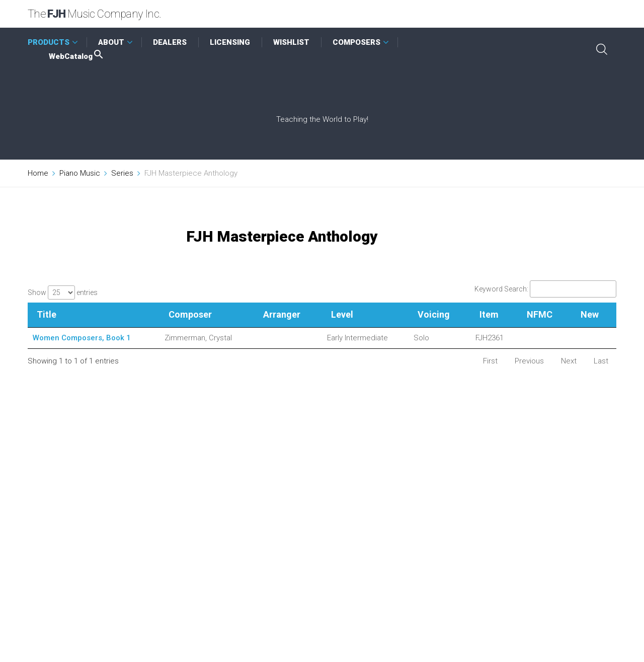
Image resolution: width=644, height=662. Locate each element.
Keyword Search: (545, 289)
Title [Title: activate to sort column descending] (47, 314)
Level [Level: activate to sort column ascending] (342, 314)
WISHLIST (291, 42)
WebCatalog (77, 56)
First (490, 361)
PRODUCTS (49, 42)
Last (601, 361)
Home (38, 173)
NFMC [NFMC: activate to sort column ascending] (540, 314)
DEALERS (170, 42)
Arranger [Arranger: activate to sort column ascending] (282, 314)
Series (122, 173)
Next (569, 361)
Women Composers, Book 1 (82, 338)
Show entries (63, 292)
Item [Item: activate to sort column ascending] (489, 314)
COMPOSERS (356, 42)
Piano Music (80, 173)
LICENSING (230, 42)
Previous (529, 361)
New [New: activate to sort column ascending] (590, 314)
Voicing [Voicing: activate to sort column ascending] (434, 314)
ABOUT (111, 42)
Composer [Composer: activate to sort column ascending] (190, 314)
